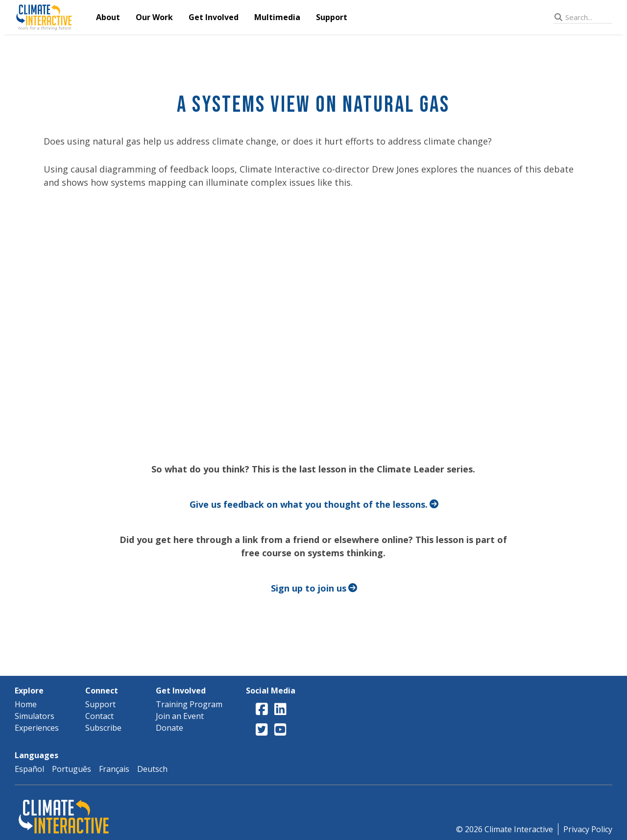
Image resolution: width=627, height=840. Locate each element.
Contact (99, 716)
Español (29, 769)
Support (332, 17)
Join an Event (180, 716)
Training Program (189, 704)
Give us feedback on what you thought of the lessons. (309, 504)
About (108, 17)
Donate (169, 728)
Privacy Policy (588, 829)
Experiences (37, 728)
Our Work (154, 17)
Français (114, 769)
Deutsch (152, 769)
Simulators (35, 716)
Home (26, 704)
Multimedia (277, 17)
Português (72, 769)
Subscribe (103, 728)
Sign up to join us (309, 588)
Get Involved (214, 17)
